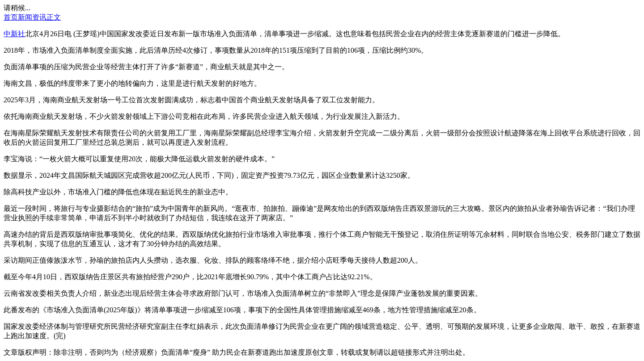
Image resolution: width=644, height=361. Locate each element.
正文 (54, 17)
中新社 (14, 34)
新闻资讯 (32, 17)
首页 (11, 17)
